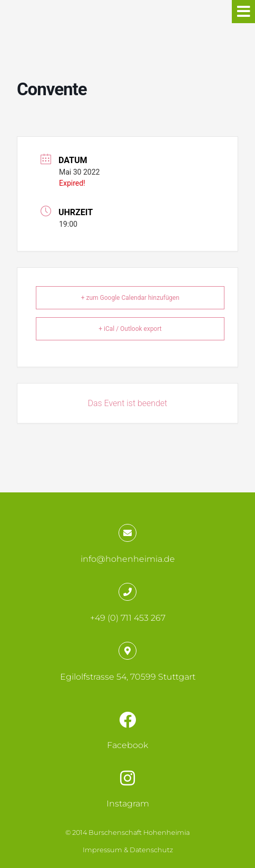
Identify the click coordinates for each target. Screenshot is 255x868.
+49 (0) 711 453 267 (128, 618)
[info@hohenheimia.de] (127, 533)
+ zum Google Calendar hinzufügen (130, 298)
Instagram (128, 804)
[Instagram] (127, 778)
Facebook (127, 745)
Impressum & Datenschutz (128, 850)
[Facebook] (127, 720)
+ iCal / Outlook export (130, 329)
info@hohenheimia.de (128, 559)
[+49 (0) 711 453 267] (127, 592)
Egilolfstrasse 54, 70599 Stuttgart (128, 677)
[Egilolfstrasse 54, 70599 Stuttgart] (127, 651)
